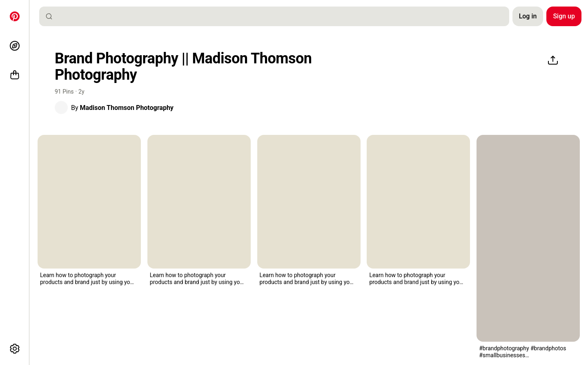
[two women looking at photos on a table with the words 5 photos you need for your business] (528, 238)
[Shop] (15, 75)
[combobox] (277, 16)
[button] (61, 107)
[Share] (553, 60)
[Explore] (15, 46)
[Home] (15, 16)
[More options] (15, 349)
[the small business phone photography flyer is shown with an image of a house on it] (89, 202)
